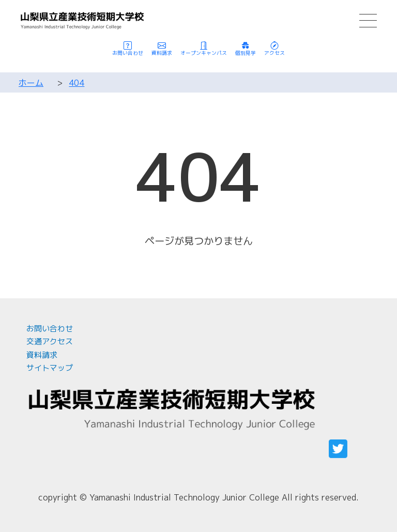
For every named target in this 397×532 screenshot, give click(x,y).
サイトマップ (50, 368)
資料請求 (42, 355)
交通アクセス (50, 341)
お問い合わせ (50, 329)
